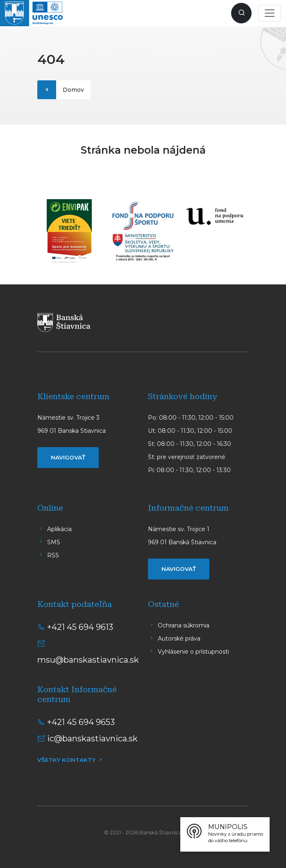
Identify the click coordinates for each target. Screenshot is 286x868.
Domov (73, 90)
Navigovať (68, 457)
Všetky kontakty (66, 760)
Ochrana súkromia (184, 625)
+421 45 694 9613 (80, 627)
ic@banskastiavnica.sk (92, 738)
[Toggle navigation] (270, 13)
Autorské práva (179, 639)
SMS (54, 542)
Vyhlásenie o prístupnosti (193, 652)
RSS (53, 555)
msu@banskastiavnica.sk (88, 660)
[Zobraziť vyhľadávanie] (241, 13)
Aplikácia (59, 529)
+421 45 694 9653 (81, 722)
